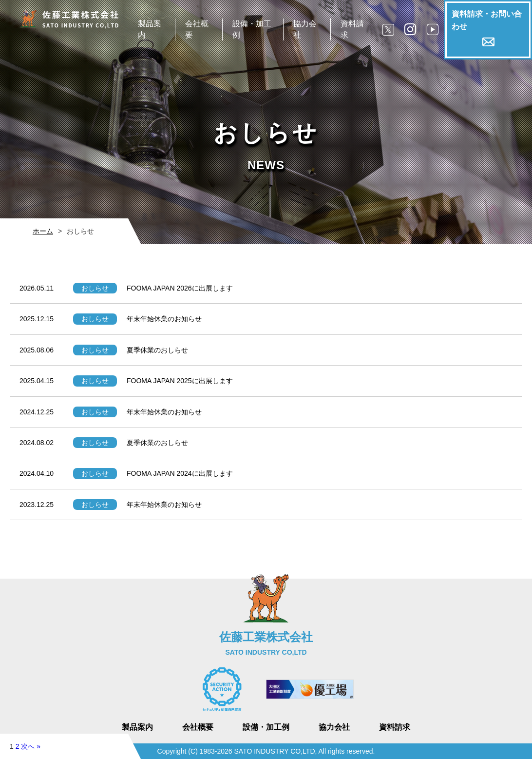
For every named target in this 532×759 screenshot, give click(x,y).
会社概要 (198, 727)
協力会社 (334, 727)
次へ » (31, 746)
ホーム (43, 231)
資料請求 (395, 727)
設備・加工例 (266, 727)
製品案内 (137, 727)
